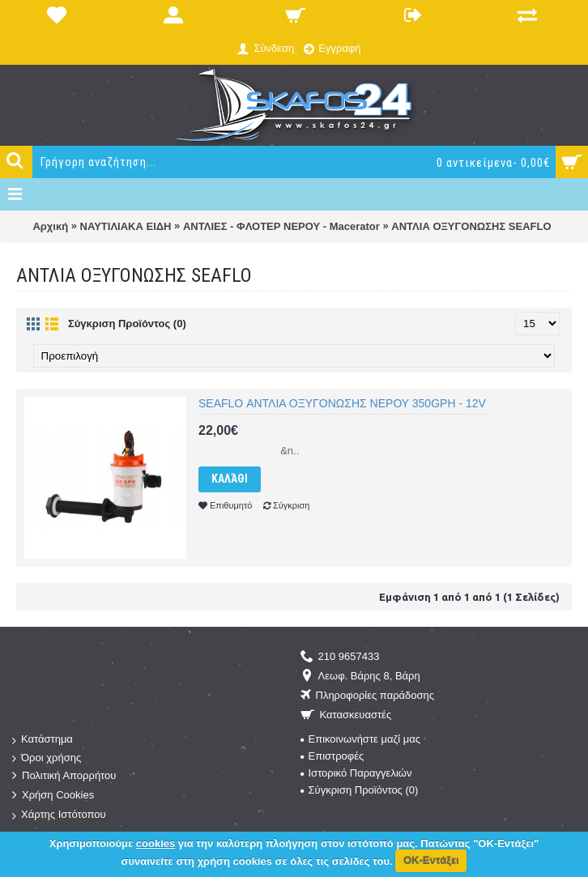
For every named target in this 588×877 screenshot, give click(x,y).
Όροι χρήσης (47, 758)
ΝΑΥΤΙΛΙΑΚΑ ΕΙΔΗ (126, 226)
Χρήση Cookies (53, 796)
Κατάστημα (43, 740)
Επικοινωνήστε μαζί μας (360, 739)
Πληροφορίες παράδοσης (368, 696)
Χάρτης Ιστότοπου (59, 815)
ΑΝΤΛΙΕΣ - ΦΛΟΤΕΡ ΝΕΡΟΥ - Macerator (281, 226)
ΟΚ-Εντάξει (431, 860)
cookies (156, 843)
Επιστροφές (332, 756)
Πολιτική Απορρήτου (64, 776)
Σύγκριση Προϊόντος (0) (127, 324)
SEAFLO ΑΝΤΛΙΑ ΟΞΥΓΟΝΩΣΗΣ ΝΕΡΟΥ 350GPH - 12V (342, 403)
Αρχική (50, 226)
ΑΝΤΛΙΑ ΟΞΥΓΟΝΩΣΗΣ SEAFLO (471, 226)
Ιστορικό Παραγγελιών (356, 773)
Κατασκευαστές (346, 715)
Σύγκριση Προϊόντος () (360, 790)
